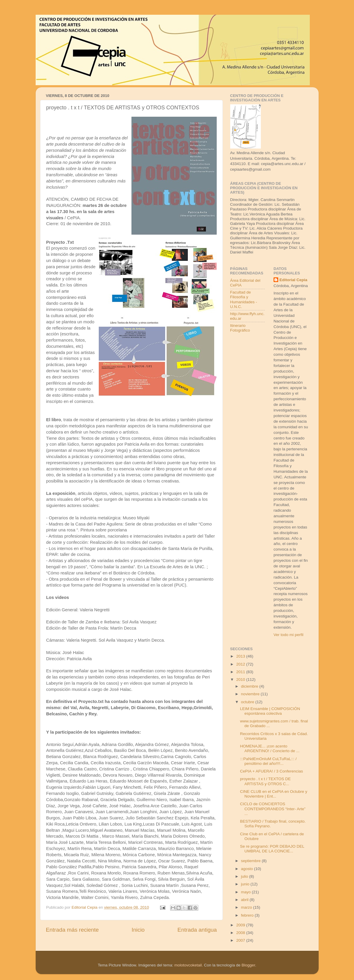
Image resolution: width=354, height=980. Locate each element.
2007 (241, 940)
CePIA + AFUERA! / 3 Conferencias (271, 771)
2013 (241, 656)
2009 (241, 925)
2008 (241, 933)
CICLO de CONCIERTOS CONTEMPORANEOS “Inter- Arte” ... (273, 809)
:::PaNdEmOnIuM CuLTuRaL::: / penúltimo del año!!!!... (268, 761)
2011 (241, 672)
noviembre (251, 694)
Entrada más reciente (73, 930)
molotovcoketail (188, 965)
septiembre (252, 861)
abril (245, 900)
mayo (247, 892)
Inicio (138, 930)
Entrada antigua (197, 930)
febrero (248, 915)
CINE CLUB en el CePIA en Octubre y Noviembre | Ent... (274, 794)
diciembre (250, 686)
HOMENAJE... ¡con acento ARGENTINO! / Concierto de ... (270, 748)
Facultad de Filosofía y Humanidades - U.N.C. (244, 299)
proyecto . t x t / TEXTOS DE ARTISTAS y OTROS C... (265, 781)
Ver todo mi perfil (288, 635)
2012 (241, 664)
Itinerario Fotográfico (240, 328)
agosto (248, 869)
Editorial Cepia (293, 280)
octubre (248, 702)
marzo (247, 907)
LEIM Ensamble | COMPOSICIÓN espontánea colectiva (270, 711)
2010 (241, 680)
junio (246, 884)
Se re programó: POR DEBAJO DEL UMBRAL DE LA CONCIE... (272, 849)
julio (245, 876)
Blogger (248, 965)
